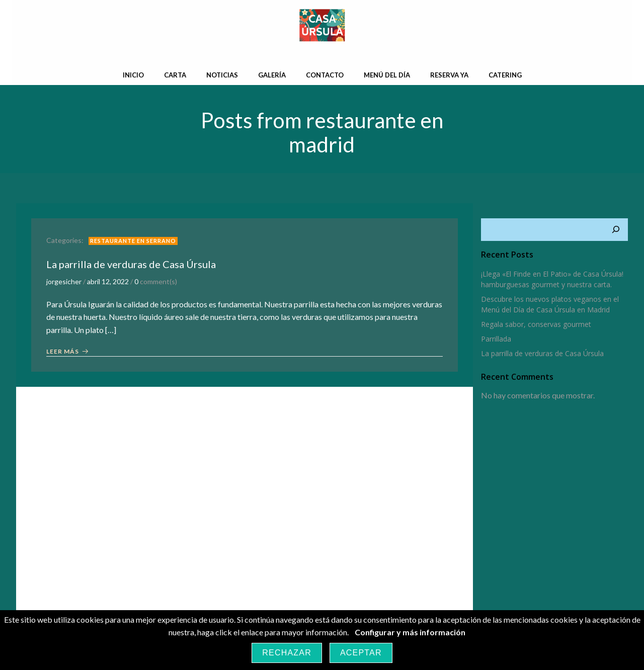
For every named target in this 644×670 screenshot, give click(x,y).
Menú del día (387, 75)
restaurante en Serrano (133, 241)
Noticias (222, 75)
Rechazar (287, 653)
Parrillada (496, 339)
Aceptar (361, 653)
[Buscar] (616, 230)
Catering (505, 75)
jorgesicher (64, 282)
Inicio (133, 75)
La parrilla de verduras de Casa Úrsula (542, 353)
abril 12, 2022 (108, 282)
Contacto (325, 75)
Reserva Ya (449, 75)
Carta (175, 75)
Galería (272, 75)
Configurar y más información (410, 632)
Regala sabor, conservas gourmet (536, 324)
